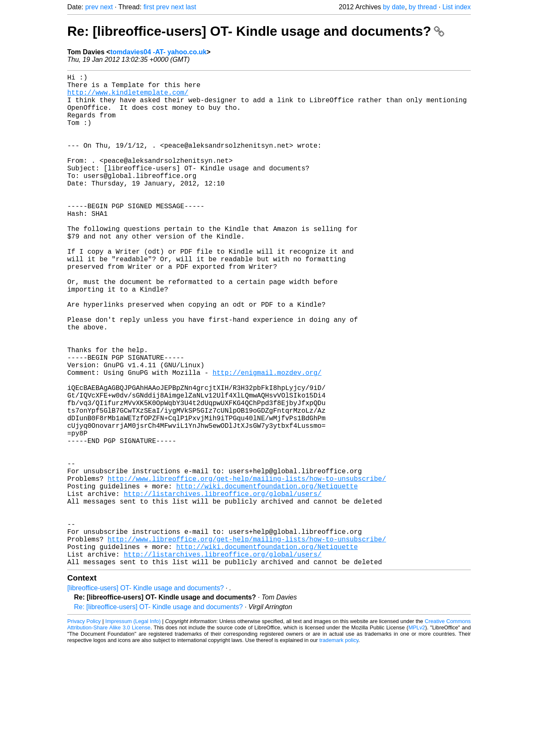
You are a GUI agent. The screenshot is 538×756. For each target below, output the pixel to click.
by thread (423, 7)
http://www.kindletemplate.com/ (128, 97)
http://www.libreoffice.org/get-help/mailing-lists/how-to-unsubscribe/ (247, 569)
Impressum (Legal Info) (133, 731)
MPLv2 (417, 737)
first (149, 7)
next (106, 7)
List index (456, 7)
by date (394, 7)
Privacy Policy (84, 731)
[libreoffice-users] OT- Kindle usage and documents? (145, 697)
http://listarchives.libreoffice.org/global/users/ (222, 588)
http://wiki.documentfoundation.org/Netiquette (267, 578)
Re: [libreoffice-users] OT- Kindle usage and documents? (256, 31)
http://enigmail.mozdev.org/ (267, 440)
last (191, 7)
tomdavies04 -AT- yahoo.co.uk (158, 52)
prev (92, 7)
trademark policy (339, 749)
